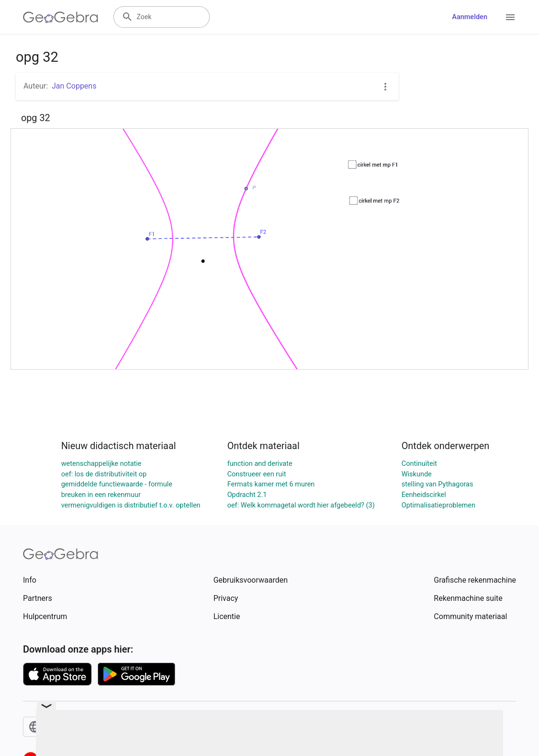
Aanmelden (470, 17)
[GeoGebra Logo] (61, 17)
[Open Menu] (510, 17)
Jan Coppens (74, 86)
